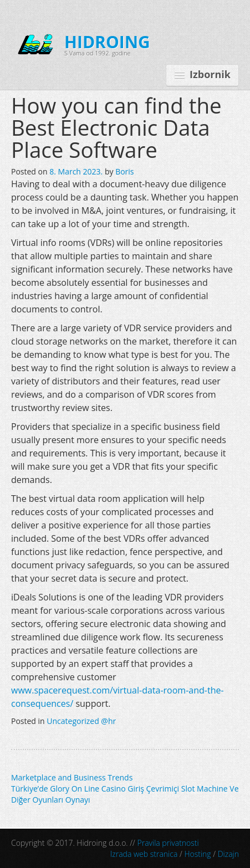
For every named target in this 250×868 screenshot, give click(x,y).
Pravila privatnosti (168, 843)
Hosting (197, 854)
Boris (124, 171)
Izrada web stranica (144, 854)
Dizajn (228, 854)
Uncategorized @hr (81, 721)
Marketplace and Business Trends (72, 777)
